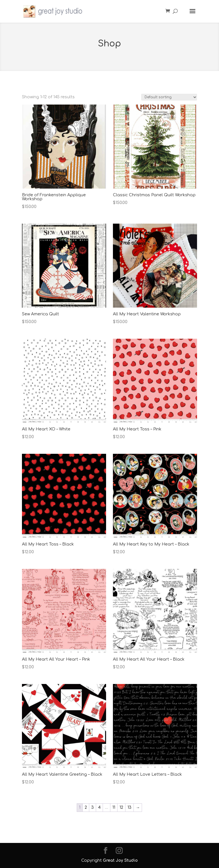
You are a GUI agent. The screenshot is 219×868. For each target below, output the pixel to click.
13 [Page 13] (129, 807)
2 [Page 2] (86, 807)
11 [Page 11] (114, 807)
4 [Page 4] (99, 807)
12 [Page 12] (121, 807)
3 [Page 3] (93, 807)
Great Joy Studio (120, 860)
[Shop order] (169, 97)
